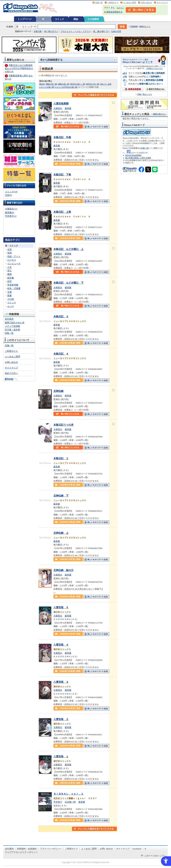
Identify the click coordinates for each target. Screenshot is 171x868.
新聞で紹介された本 (15, 323)
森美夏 (68, 108)
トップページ (25, 19)
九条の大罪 (116, 31)
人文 (10, 267)
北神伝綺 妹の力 (63, 570)
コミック (59, 19)
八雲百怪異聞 (61, 104)
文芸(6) (8, 195)
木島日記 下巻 (62, 175)
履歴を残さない (160, 114)
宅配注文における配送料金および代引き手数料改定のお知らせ (19, 68)
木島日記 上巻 (62, 212)
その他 (11, 299)
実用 (10, 253)
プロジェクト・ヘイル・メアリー (76, 31)
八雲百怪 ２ (61, 719)
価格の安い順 (51, 84)
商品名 (42, 84)
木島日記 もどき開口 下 (68, 283)
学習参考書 (13, 285)
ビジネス (12, 260)
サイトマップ (162, 3)
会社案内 (9, 849)
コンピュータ (14, 264)
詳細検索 (134, 26)
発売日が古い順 (93, 84)
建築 (10, 274)
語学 (10, 281)
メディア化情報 (12, 326)
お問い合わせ (146, 3)
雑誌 (76, 19)
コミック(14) (11, 192)
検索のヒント (145, 26)
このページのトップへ (155, 856)
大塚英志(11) (11, 209)
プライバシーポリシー (51, 849)
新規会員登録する (114, 12)
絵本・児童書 (14, 288)
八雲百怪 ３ (61, 682)
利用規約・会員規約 (27, 849)
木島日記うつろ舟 (63, 425)
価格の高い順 (64, 84)
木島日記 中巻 (62, 137)
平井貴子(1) (11, 216)
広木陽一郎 (70, 802)
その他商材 (93, 19)
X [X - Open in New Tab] (145, 849)
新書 (10, 296)
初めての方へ (11, 373)
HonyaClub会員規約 (133, 155)
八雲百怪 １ (61, 756)
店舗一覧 (99, 3)
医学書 (11, 278)
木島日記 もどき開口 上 (68, 249)
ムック (11, 306)
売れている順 (106, 84)
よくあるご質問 (130, 3)
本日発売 (9, 319)
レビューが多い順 (47, 87)
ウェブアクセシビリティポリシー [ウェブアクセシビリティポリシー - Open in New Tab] (21, 852)
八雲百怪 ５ (61, 607)
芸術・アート (14, 256)
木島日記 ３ (61, 316)
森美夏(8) (10, 212)
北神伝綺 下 (61, 496)
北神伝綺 (58, 391)
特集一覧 (9, 333)
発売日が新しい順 (78, 84)
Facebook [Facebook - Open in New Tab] (137, 849)
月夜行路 (38, 31)
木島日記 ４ (61, 354)
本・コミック (12, 246)
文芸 (10, 249)
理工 (10, 271)
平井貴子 (58, 802)
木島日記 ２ (61, 458)
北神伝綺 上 (61, 533)
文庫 (10, 292)
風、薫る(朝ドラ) (101, 31)
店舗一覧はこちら (145, 94)
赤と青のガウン (51, 31)
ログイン (120, 8)
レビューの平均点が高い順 (66, 87)
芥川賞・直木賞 (12, 330)
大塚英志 (58, 108)
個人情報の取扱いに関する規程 (138, 158)
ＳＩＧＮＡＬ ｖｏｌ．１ (68, 794)
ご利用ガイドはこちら (154, 68)
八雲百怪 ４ (61, 645)
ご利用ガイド (113, 3)
